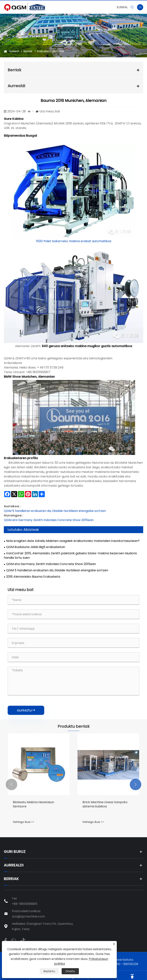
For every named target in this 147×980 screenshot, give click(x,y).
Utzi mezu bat (50, 111)
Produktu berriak (74, 726)
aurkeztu (26, 710)
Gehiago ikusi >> (24, 822)
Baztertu (49, 971)
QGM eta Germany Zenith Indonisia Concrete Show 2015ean (49, 520)
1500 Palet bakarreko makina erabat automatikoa (74, 241)
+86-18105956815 (25, 904)
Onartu (70, 971)
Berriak (28, 51)
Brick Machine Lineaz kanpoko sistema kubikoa (105, 804)
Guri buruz (15, 852)
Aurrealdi (16, 86)
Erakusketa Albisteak (51, 51)
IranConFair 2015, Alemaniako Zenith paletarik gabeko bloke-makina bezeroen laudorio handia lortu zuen (70, 556)
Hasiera (14, 51)
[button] (11, 784)
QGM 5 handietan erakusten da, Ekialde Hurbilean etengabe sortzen (55, 511)
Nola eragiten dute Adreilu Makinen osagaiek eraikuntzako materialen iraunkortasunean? (73, 541)
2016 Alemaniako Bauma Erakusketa (33, 577)
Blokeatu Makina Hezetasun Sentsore (33, 804)
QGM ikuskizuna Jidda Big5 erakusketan (36, 547)
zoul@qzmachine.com (28, 916)
